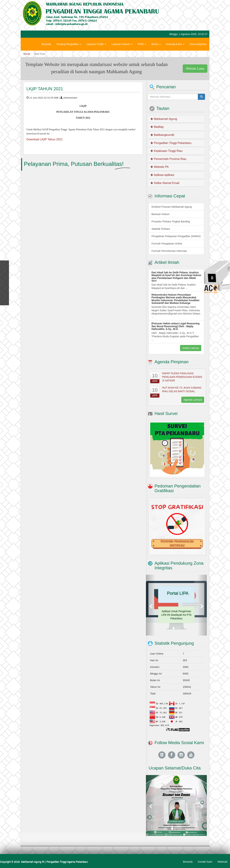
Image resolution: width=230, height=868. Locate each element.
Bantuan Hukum (160, 214)
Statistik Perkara (161, 229)
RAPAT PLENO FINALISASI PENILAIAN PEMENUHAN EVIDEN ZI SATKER (182, 377)
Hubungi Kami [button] (175, 44)
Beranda (46, 44)
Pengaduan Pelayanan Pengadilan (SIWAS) (176, 236)
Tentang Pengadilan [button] (69, 44)
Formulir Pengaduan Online (167, 244)
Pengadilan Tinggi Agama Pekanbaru (67, 862)
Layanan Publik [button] (96, 44)
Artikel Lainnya (191, 348)
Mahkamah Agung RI (33, 862)
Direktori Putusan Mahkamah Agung (172, 207)
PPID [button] (142, 44)
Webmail (222, 862)
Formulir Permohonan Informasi (169, 251)
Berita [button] (156, 44)
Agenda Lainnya (193, 400)
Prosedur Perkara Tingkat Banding (171, 221)
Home (27, 54)
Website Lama (195, 69)
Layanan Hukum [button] (122, 44)
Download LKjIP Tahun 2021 (44, 139)
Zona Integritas (198, 44)
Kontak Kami (205, 862)
